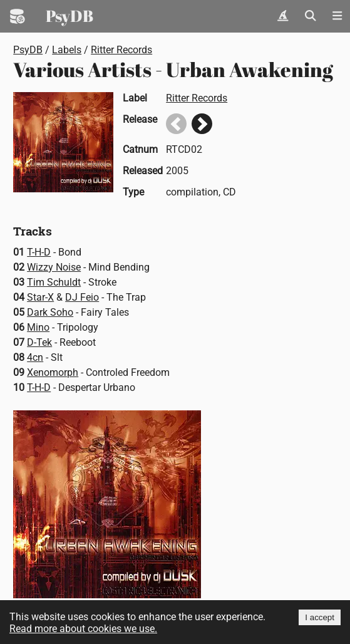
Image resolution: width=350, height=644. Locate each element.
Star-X (40, 297)
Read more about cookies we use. (83, 629)
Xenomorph (53, 372)
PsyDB (69, 16)
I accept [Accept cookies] (320, 617)
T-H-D (39, 252)
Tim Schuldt (54, 282)
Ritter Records (121, 50)
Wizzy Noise (54, 267)
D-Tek (39, 342)
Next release (202, 124)
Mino (38, 327)
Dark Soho (50, 312)
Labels (67, 50)
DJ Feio (82, 297)
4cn (35, 357)
